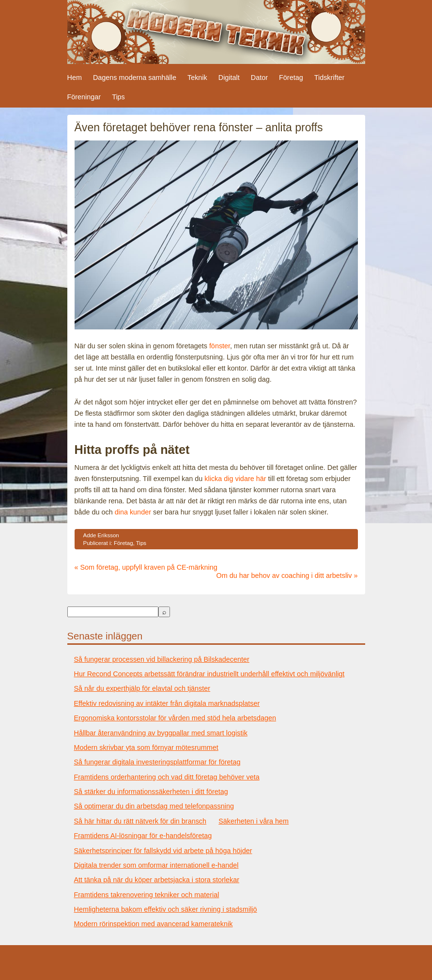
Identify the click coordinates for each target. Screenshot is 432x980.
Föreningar (84, 97)
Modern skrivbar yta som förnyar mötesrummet (146, 747)
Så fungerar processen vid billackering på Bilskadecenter (162, 659)
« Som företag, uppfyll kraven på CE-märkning (146, 567)
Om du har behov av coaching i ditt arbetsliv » (287, 576)
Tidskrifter (330, 78)
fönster (220, 346)
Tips (118, 97)
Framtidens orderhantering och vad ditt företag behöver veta (167, 777)
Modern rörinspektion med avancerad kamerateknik (154, 924)
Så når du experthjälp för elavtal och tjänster (142, 688)
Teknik (197, 78)
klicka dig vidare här (235, 479)
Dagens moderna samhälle (135, 78)
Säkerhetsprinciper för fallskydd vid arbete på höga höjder (163, 851)
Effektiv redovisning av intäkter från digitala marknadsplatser (167, 703)
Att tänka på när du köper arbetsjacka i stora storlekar (157, 880)
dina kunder (133, 512)
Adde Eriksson (101, 535)
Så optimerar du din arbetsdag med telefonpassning (154, 806)
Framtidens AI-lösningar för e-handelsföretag (143, 836)
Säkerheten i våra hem (254, 821)
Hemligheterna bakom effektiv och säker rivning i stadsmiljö (166, 909)
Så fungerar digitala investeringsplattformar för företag (157, 762)
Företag (291, 78)
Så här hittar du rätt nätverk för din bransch (140, 821)
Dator (259, 78)
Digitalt (229, 78)
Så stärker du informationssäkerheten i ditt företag (151, 792)
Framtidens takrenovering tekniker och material (147, 895)
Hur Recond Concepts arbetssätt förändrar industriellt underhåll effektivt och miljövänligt (209, 674)
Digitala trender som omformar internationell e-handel (156, 865)
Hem (75, 78)
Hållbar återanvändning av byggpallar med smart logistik (161, 733)
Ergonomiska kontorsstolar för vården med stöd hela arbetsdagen (175, 718)
